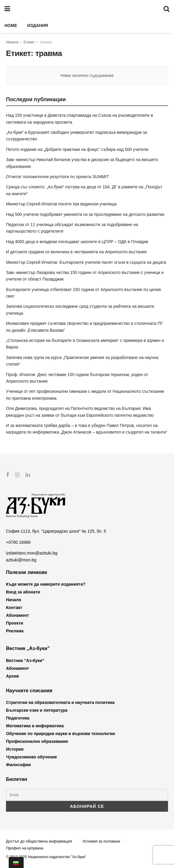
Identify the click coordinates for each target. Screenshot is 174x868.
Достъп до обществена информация (39, 841)
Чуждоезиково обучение (31, 757)
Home (11, 25)
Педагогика (18, 718)
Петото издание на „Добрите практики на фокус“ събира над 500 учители (77, 149)
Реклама (15, 631)
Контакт (14, 608)
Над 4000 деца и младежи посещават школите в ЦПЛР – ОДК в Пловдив (77, 242)
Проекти (15, 623)
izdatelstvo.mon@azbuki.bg (32, 553)
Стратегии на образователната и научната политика (60, 702)
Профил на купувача (25, 848)
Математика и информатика (35, 726)
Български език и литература (37, 710)
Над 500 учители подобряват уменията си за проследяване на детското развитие (85, 214)
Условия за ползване (101, 841)
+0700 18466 (18, 542)
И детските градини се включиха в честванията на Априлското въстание (76, 252)
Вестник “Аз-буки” (25, 660)
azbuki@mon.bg (21, 560)
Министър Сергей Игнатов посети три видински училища (61, 204)
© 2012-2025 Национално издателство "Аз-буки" (46, 857)
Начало (12, 42)
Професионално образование (37, 741)
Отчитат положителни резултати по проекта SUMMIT (58, 177)
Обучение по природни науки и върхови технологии (60, 734)
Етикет (29, 42)
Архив (12, 676)
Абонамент (18, 615)
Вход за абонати (23, 592)
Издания (38, 25)
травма (46, 42)
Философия (18, 765)
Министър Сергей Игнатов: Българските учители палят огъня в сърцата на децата (86, 262)
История (15, 749)
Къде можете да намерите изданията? (46, 584)
